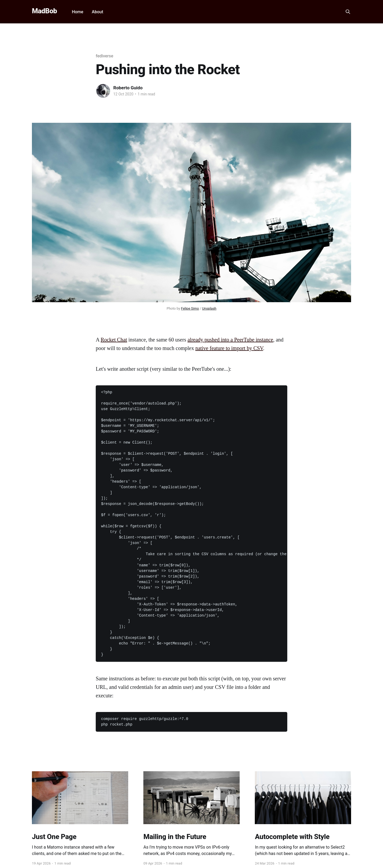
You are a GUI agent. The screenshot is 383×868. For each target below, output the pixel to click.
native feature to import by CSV (229, 348)
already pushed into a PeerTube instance (230, 340)
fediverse (105, 56)
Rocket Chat (114, 340)
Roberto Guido (128, 88)
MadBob (44, 11)
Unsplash (209, 308)
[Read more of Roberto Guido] (103, 91)
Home (78, 12)
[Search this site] (348, 12)
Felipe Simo (190, 308)
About (97, 12)
